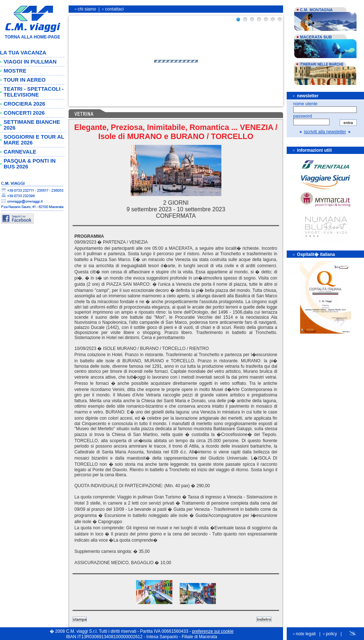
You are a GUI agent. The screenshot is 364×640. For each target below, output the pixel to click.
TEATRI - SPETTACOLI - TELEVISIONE (34, 92)
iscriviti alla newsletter (325, 132)
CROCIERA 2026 (24, 104)
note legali (306, 634)
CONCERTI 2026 (24, 113)
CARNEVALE (20, 152)
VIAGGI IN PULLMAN (30, 62)
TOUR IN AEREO (25, 80)
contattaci (114, 9)
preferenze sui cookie (213, 631)
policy (332, 634)
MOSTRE (15, 71)
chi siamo (87, 9)
